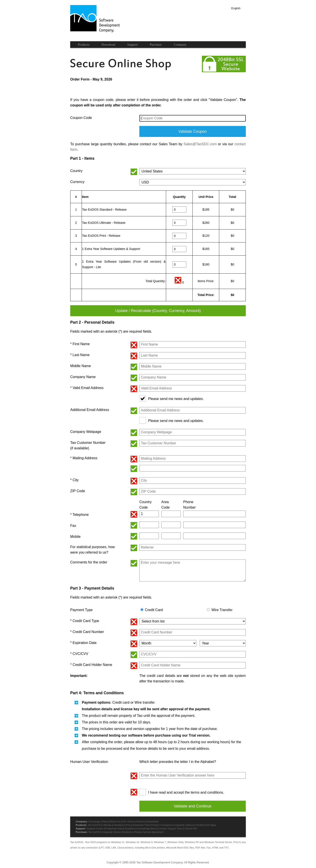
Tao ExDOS (94, 825)
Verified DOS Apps (206, 825)
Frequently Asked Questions (121, 829)
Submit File (191, 829)
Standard (119, 825)
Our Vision (128, 821)
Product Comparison (162, 825)
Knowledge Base (147, 829)
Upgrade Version (112, 832)
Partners (140, 821)
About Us (115, 821)
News (106, 821)
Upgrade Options (185, 825)
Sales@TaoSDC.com (200, 144)
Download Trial (141, 825)
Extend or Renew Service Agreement (143, 832)
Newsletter (153, 821)
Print (128, 825)
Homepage (94, 821)
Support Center (95, 829)
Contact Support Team (171, 829)
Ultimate (107, 825)
